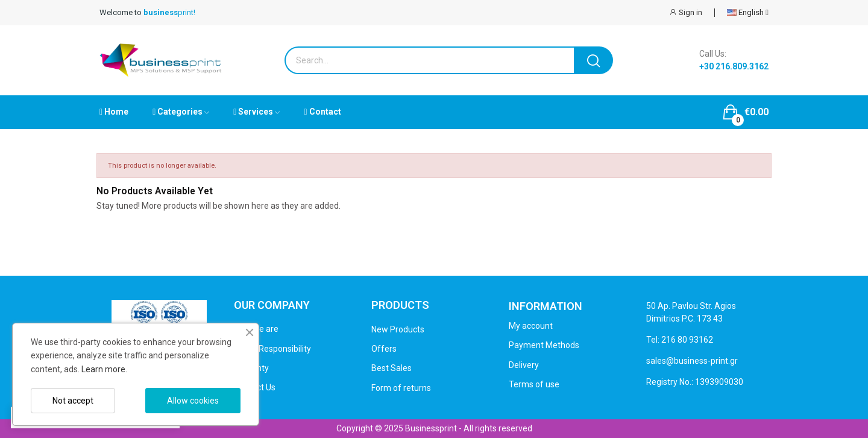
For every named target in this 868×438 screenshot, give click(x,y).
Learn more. (104, 369)
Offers (384, 349)
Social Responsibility (272, 349)
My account (531, 326)
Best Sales (392, 368)
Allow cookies (193, 401)
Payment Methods (544, 345)
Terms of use (534, 384)
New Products (398, 329)
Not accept (73, 401)
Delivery (524, 365)
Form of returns (401, 388)
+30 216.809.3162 (734, 66)
